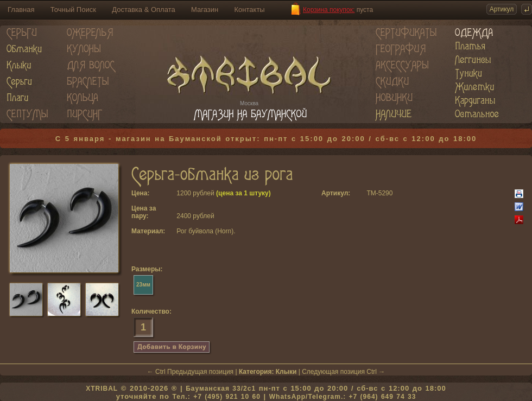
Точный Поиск (73, 9)
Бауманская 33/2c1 (221, 389)
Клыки (286, 372)
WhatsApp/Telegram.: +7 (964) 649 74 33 (343, 397)
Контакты (250, 9)
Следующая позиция (333, 372)
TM (371, 193)
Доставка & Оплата (143, 9)
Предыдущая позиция (200, 372)
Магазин (205, 9)
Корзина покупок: (329, 10)
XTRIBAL (102, 389)
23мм (143, 285)
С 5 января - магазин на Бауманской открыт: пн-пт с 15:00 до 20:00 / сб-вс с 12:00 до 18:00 (266, 139)
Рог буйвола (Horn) (205, 231)
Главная (21, 9)
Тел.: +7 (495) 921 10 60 (216, 397)
